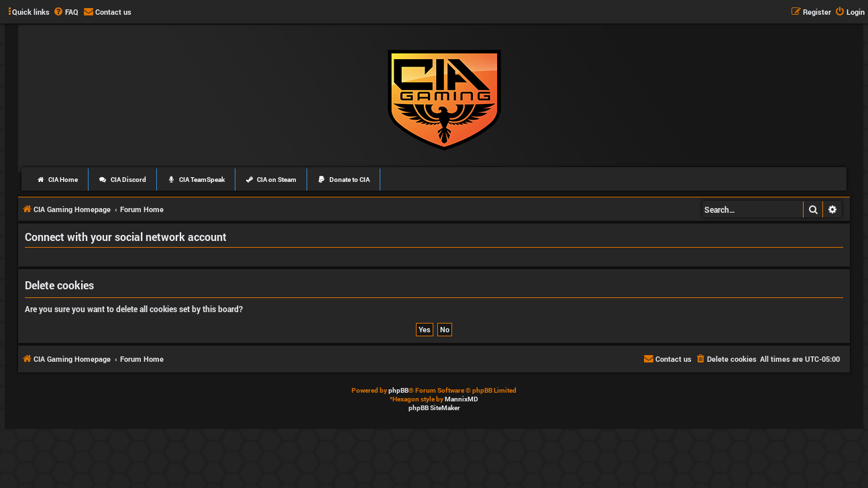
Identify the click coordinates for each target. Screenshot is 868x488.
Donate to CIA (343, 180)
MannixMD (462, 399)
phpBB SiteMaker (434, 408)
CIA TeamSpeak (196, 180)
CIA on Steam (271, 180)
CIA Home (57, 180)
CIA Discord (122, 180)
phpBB (398, 390)
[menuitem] (66, 12)
